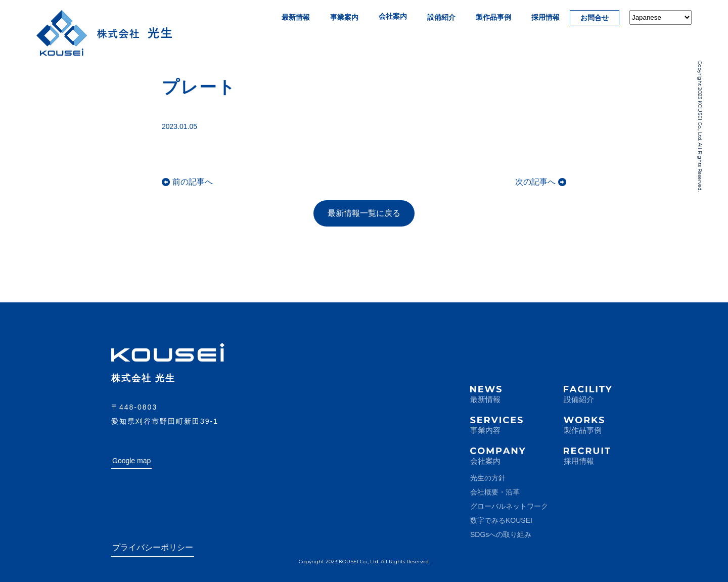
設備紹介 (441, 17)
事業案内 (344, 17)
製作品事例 (493, 17)
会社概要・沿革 (495, 492)
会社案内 (393, 16)
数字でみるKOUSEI (501, 520)
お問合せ (595, 18)
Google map (131, 461)
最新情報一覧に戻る (364, 213)
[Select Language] (661, 17)
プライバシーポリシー (153, 547)
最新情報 (296, 17)
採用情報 (545, 17)
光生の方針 (488, 478)
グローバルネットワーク (509, 506)
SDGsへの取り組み (501, 534)
